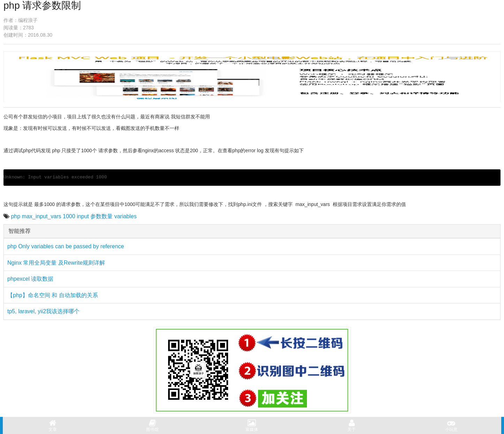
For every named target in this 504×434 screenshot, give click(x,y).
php (16, 216)
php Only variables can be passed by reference (66, 246)
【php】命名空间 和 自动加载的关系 (53, 295)
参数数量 (101, 216)
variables (126, 216)
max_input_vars (42, 216)
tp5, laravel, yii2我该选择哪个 (43, 311)
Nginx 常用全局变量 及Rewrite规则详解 (56, 263)
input (83, 216)
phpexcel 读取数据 (31, 279)
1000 (69, 216)
